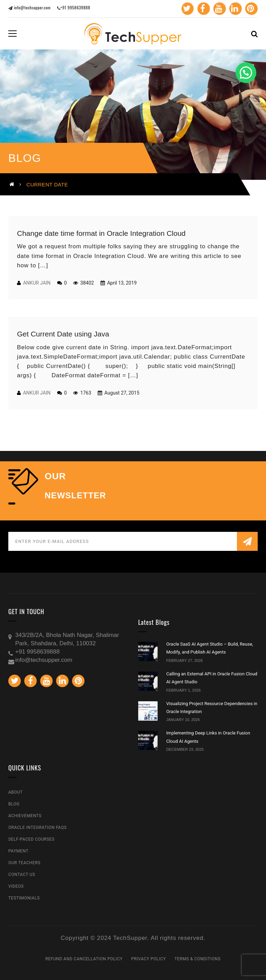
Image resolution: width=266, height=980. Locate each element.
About (16, 792)
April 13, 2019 (121, 283)
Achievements (25, 816)
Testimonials (24, 898)
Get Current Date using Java (63, 334)
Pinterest (250, 9)
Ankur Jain (37, 283)
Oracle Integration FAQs (38, 828)
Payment (18, 851)
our (55, 476)
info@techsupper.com (29, 7)
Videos (16, 886)
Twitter (186, 9)
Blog (14, 804)
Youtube (219, 9)
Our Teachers (24, 863)
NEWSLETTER (75, 496)
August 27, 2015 (121, 393)
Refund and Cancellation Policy (84, 959)
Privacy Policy (149, 959)
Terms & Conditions (198, 959)
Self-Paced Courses (31, 839)
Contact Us (22, 875)
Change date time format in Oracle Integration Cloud (101, 233)
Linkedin (234, 9)
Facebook (202, 9)
